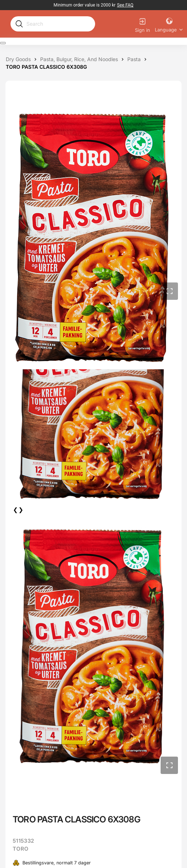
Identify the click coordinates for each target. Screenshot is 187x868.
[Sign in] (143, 24)
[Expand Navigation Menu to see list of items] (3, 43)
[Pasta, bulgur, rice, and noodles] (79, 59)
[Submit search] (19, 24)
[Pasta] (134, 59)
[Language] (169, 24)
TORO (20, 849)
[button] (169, 291)
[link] (125, 5)
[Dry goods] (18, 59)
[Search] (58, 24)
